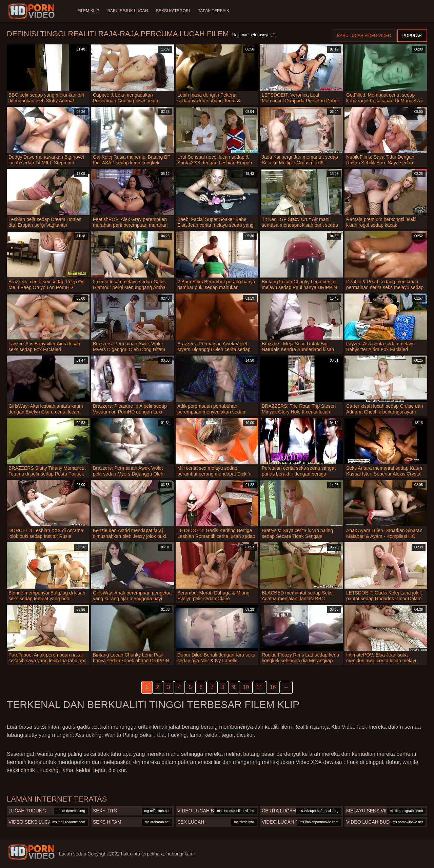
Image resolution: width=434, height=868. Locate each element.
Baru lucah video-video (364, 36)
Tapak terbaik (214, 11)
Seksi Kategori (173, 11)
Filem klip (88, 11)
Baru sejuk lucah (128, 11)
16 (273, 687)
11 (259, 687)
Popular (412, 36)
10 (246, 687)
